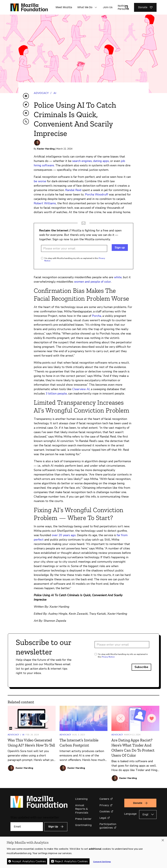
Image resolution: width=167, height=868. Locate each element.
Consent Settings (102, 863)
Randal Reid (73, 190)
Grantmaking (83, 825)
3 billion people (56, 394)
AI (55, 93)
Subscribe (141, 667)
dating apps (101, 161)
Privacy (104, 805)
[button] (96, 7)
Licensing (81, 799)
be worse (40, 181)
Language (130, 814)
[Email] (27, 827)
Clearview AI (81, 389)
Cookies (105, 811)
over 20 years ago (64, 535)
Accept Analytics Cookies (29, 862)
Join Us (108, 7)
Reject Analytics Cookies (71, 862)
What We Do (85, 7)
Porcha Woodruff (96, 194)
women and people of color (92, 282)
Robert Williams (45, 203)
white (118, 277)
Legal (103, 818)
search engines (82, 161)
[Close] (163, 841)
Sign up (120, 247)
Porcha (97, 316)
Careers (104, 799)
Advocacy (41, 93)
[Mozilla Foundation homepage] (29, 7)
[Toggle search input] (127, 7)
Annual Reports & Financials (82, 809)
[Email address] (74, 248)
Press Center (83, 819)
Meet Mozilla (64, 7)
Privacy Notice (108, 657)
